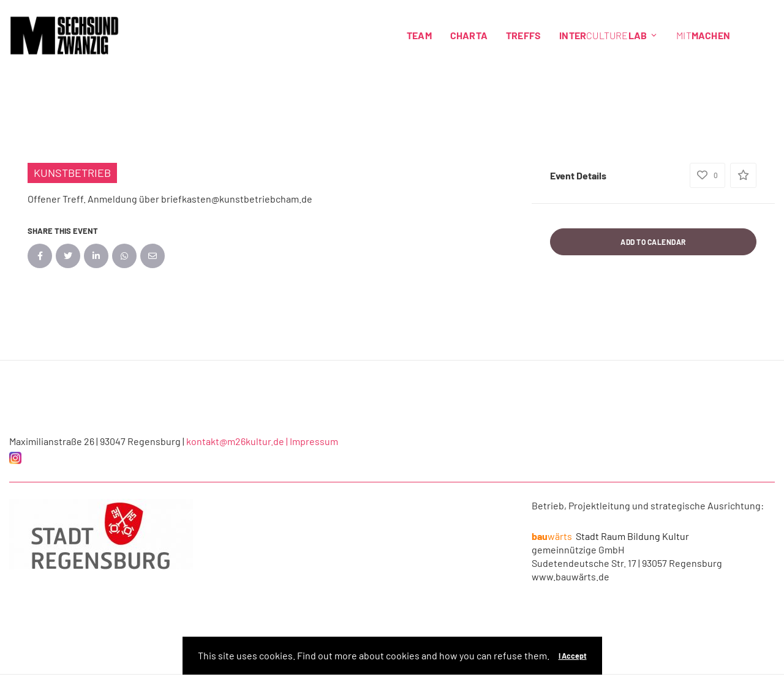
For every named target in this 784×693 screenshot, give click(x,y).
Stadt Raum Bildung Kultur (610, 536)
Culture (609, 35)
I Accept (573, 656)
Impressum (314, 441)
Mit (703, 35)
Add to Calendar (653, 242)
